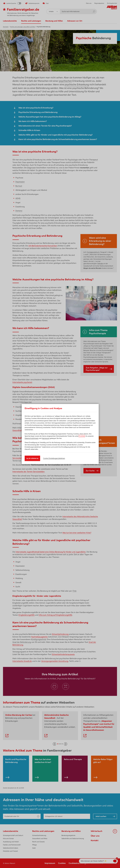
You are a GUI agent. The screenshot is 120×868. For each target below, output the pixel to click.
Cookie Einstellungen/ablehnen (54, 458)
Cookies (82, 436)
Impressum (46, 438)
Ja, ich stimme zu (32, 458)
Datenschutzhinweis (32, 438)
